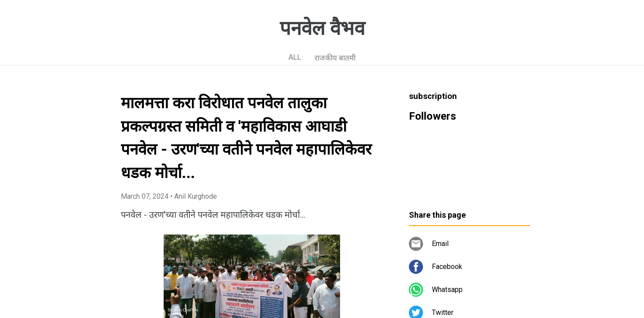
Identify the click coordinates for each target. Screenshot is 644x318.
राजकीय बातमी (335, 58)
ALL (295, 57)
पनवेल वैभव (322, 28)
